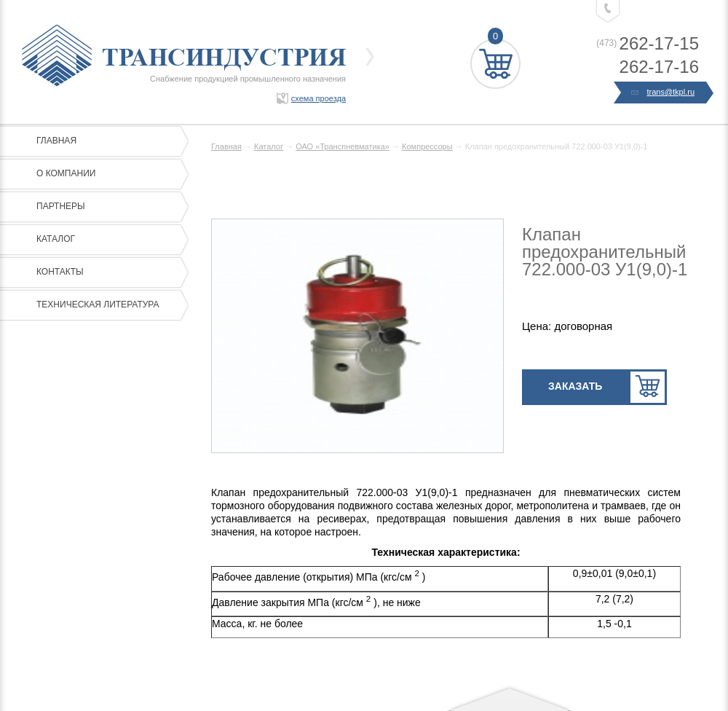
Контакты (109, 272)
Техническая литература (109, 305)
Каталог (109, 240)
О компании (109, 174)
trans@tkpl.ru (664, 93)
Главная (109, 141)
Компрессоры (427, 146)
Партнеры (109, 207)
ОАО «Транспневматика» (343, 146)
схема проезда (318, 98)
